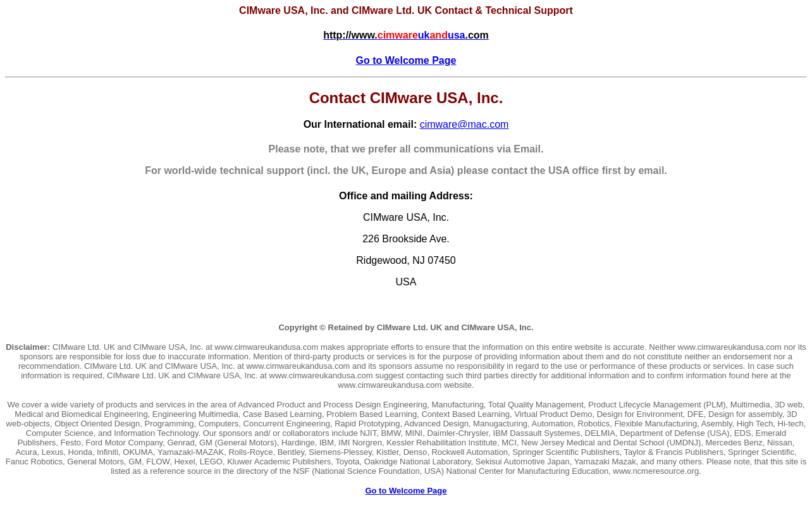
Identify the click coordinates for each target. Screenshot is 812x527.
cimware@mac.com (464, 124)
